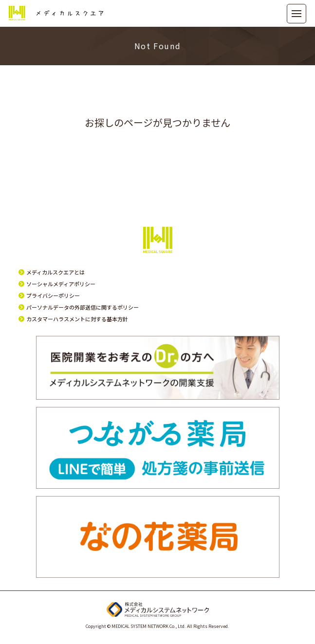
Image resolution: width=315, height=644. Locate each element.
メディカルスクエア (56, 13)
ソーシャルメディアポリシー (61, 284)
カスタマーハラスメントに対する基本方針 (77, 319)
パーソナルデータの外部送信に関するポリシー (83, 307)
